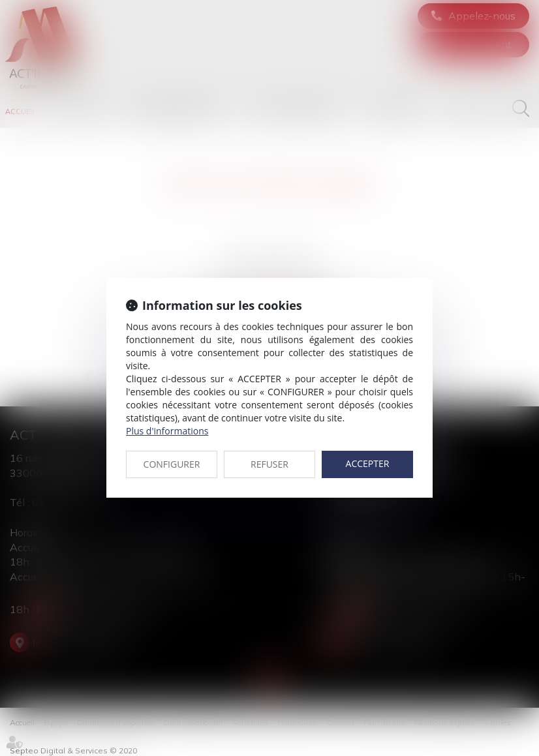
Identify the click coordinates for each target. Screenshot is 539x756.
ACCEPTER (368, 463)
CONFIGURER (172, 464)
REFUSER (269, 464)
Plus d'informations (167, 431)
